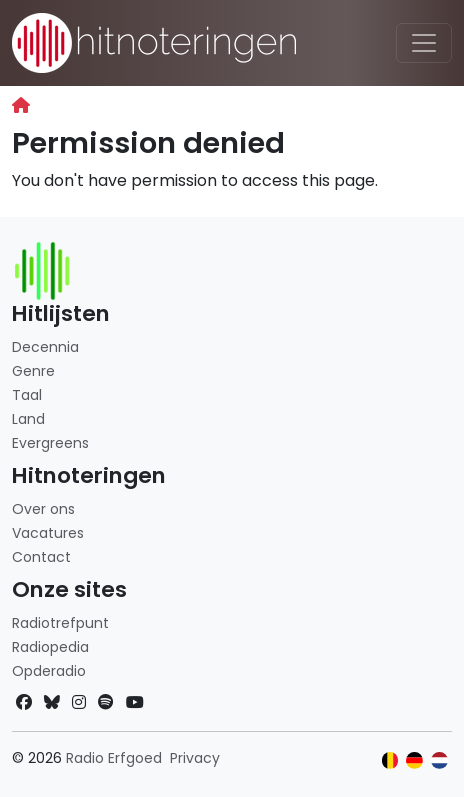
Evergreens (50, 443)
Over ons (43, 509)
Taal (27, 395)
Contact (41, 557)
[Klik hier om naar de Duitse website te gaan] (414, 760)
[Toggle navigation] (424, 43)
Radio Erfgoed (114, 758)
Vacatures (48, 533)
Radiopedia (50, 647)
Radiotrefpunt (60, 623)
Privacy (195, 758)
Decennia (45, 347)
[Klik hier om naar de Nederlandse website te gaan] (439, 760)
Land (28, 419)
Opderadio (49, 671)
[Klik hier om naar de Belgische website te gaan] (390, 760)
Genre (33, 371)
